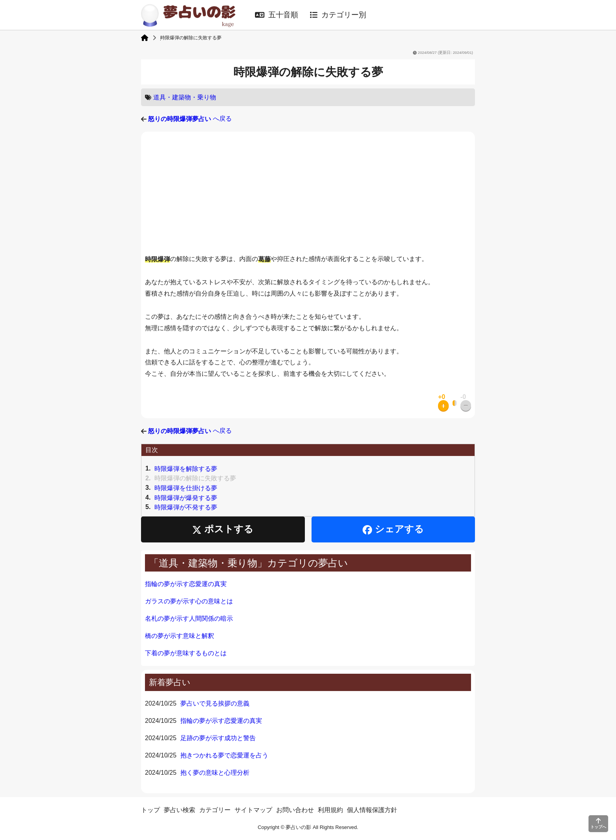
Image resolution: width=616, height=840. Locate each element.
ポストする (223, 529)
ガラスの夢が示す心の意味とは (189, 601)
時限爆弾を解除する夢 (186, 469)
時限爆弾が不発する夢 (186, 507)
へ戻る (190, 119)
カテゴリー (215, 810)
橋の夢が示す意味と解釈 (180, 636)
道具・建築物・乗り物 (185, 97)
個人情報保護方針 (372, 810)
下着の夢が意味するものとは (186, 653)
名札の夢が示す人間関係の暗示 (189, 619)
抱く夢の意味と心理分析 (215, 773)
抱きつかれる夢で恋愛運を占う (224, 755)
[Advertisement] (308, 195)
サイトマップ (253, 810)
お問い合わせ (295, 810)
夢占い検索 (180, 810)
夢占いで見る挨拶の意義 (215, 703)
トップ (150, 810)
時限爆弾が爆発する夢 (186, 497)
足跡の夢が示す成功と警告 (218, 738)
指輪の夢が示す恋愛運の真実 (186, 584)
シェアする (393, 529)
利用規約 (330, 810)
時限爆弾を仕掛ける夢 (186, 488)
